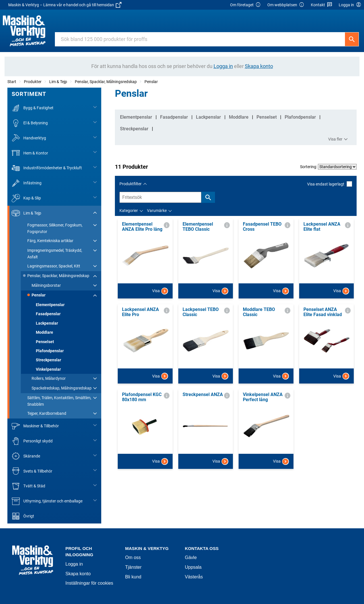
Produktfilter (131, 184)
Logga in (74, 564)
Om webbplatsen (286, 5)
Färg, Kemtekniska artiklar (50, 241)
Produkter (33, 82)
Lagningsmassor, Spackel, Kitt (54, 266)
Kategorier (129, 211)
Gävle (191, 557)
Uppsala (193, 567)
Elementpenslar (50, 305)
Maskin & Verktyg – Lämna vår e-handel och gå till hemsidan (65, 5)
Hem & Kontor (30, 153)
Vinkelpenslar (48, 369)
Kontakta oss (202, 548)
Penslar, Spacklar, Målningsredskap (106, 82)
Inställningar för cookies (89, 583)
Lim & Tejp (58, 82)
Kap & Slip (26, 198)
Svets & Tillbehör (32, 471)
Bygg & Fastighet (33, 108)
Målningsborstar (46, 285)
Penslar (151, 82)
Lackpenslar (47, 323)
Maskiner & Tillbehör (35, 426)
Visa (160, 291)
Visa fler (339, 139)
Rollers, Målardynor (49, 378)
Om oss (133, 557)
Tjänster (133, 567)
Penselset (45, 342)
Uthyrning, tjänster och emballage (47, 501)
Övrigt (23, 516)
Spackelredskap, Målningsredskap (62, 388)
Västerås (194, 577)
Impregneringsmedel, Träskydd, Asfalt (55, 253)
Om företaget (245, 5)
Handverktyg (29, 138)
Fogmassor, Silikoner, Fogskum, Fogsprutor (55, 228)
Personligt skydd (32, 441)
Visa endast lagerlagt (330, 184)
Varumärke (157, 211)
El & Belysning (30, 123)
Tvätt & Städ (28, 486)
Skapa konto (78, 574)
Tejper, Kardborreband (47, 413)
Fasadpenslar (48, 314)
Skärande (26, 456)
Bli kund (133, 577)
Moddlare (45, 332)
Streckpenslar (48, 360)
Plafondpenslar (50, 351)
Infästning (27, 183)
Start (12, 82)
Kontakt (321, 5)
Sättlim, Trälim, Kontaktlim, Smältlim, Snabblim (59, 401)
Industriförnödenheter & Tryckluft (47, 168)
